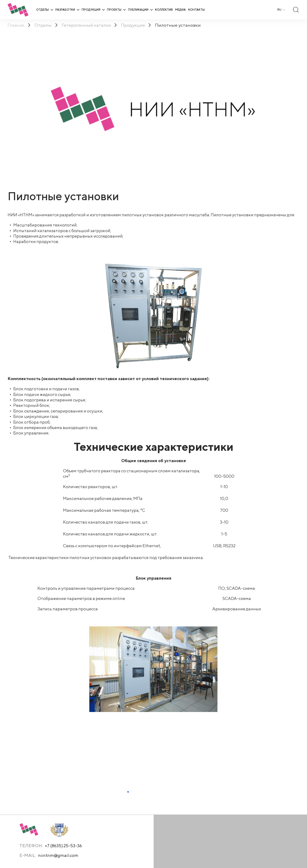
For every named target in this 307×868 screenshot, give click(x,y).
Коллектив (164, 10)
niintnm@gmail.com (58, 855)
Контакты (196, 10)
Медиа (180, 10)
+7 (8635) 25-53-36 (63, 846)
